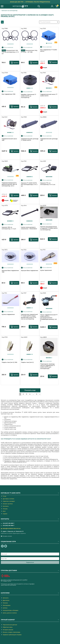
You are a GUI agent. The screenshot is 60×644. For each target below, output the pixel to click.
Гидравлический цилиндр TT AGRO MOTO (30, 139)
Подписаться (30, 562)
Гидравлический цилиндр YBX (49, 139)
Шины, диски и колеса (10, 613)
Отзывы (5, 509)
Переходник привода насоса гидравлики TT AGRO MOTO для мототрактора (48, 366)
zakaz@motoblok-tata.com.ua (11, 528)
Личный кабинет (52, 6)
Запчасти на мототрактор (10, 11)
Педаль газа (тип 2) (27, 362)
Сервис (5, 514)
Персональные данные (10, 625)
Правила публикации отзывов (12, 635)
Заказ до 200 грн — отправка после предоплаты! (30, 2)
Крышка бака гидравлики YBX (10, 271)
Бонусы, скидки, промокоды (11, 632)
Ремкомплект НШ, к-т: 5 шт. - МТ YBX (29, 51)
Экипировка (7, 605)
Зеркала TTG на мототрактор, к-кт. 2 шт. (48, 184)
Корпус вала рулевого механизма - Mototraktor (29, 228)
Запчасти (6, 598)
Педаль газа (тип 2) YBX (9, 362)
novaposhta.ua (16, 581)
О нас (4, 496)
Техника (5, 603)
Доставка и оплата (8, 499)
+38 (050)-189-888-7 (8, 525)
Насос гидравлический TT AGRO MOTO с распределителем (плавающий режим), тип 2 (49, 318)
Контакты (6, 506)
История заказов (8, 630)
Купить (16, 63)
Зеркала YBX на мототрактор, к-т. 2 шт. (9, 228)
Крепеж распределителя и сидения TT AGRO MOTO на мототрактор (49, 228)
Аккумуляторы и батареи (11, 610)
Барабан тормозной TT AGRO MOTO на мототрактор (29, 96)
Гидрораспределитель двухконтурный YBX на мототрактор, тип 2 (9, 184)
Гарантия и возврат (9, 501)
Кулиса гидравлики (8, 314)
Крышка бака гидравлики (30, 271)
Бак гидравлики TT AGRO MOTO (49, 50)
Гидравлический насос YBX (9, 139)
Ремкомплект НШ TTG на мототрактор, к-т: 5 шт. (10, 52)
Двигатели (6, 600)
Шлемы (5, 608)
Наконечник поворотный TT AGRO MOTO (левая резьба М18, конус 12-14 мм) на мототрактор (29, 317)
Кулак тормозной (46, 270)
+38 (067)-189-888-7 (8, 523)
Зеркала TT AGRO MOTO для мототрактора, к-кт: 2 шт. (29, 184)
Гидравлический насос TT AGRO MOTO (49, 95)
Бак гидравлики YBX (9, 94)
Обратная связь (8, 627)
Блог (4, 511)
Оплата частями (8, 504)
